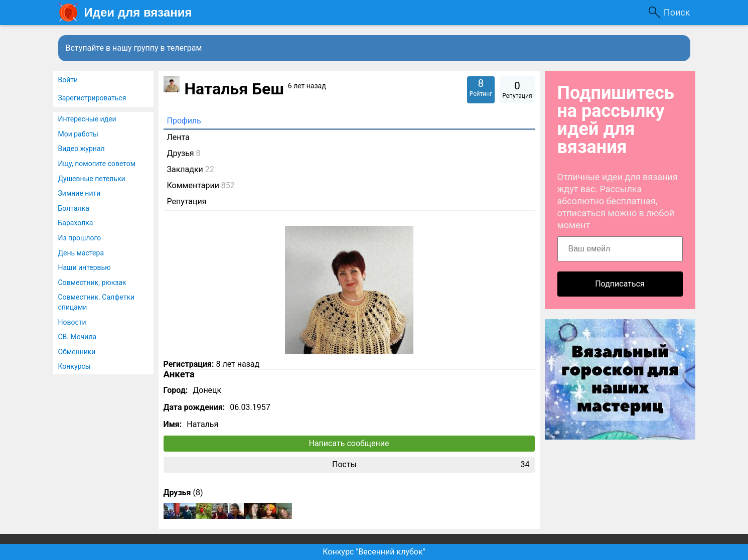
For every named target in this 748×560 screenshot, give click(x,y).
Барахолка (76, 223)
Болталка (74, 208)
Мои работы (78, 134)
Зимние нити (80, 193)
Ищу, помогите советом (97, 164)
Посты (431, 465)
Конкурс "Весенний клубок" (374, 552)
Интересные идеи (87, 119)
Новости (72, 322)
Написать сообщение (349, 443)
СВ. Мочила (78, 337)
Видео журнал (82, 149)
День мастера (81, 253)
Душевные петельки (92, 179)
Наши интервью (85, 267)
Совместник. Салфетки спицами (97, 302)
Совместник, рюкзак (92, 283)
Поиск (677, 12)
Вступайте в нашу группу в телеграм (134, 48)
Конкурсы (74, 366)
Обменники (77, 352)
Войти (68, 80)
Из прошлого (80, 238)
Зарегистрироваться (92, 98)
